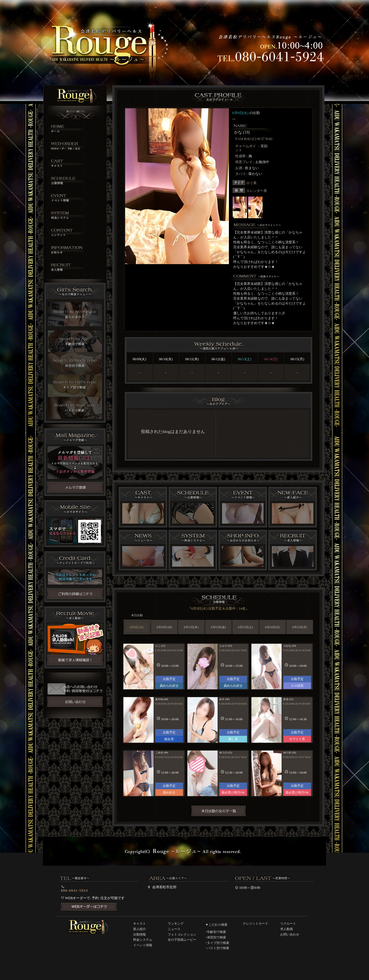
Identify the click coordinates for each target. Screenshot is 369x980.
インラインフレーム (218, 434)
